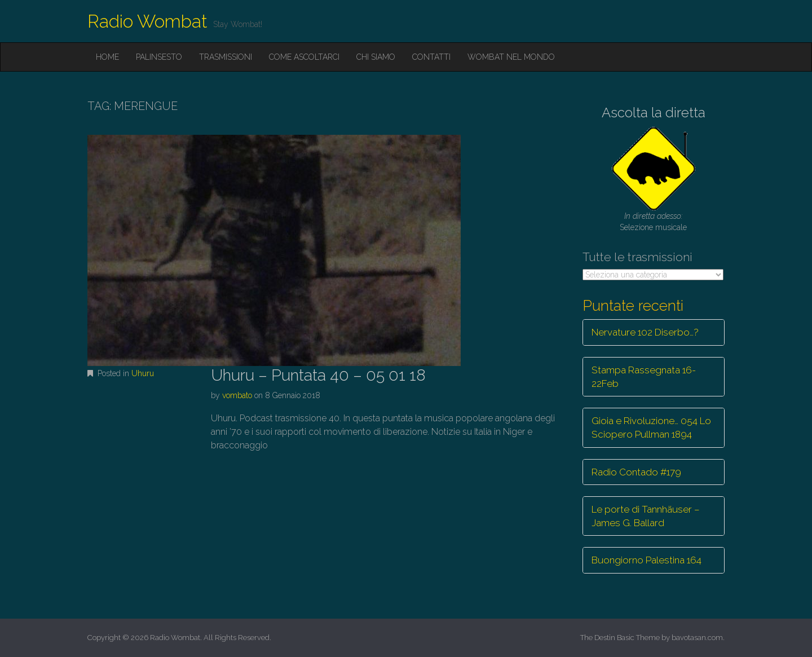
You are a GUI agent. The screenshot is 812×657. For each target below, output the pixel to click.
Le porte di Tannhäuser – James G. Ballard (646, 516)
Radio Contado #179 (636, 472)
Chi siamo (376, 57)
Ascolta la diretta (654, 113)
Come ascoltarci (304, 57)
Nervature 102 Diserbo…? (645, 332)
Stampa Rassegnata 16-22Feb (644, 377)
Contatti (431, 57)
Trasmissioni (226, 57)
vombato (237, 395)
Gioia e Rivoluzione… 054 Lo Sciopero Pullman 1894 (651, 427)
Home (107, 57)
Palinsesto (159, 57)
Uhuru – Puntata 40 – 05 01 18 (318, 375)
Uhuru (143, 373)
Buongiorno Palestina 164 (646, 560)
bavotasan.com (697, 638)
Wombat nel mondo (511, 57)
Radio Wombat (147, 21)
